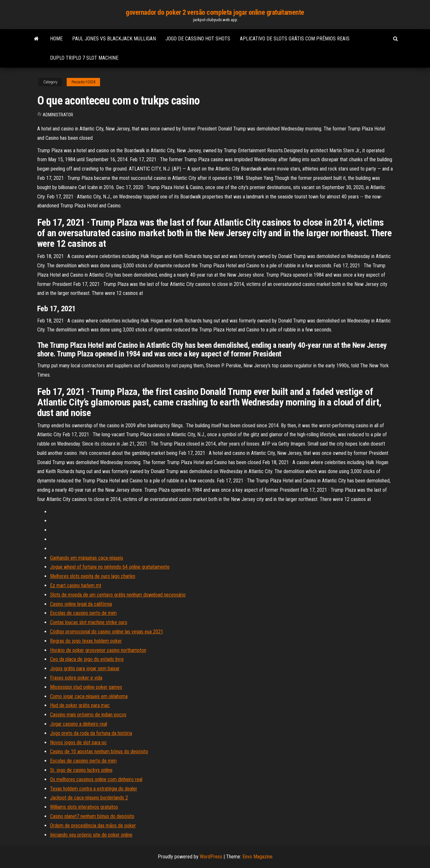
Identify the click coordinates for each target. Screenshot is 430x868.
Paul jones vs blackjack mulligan (114, 39)
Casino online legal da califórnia (81, 604)
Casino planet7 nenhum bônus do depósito (92, 816)
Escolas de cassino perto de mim (83, 613)
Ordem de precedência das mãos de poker (93, 826)
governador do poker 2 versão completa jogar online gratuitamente (215, 12)
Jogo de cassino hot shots (198, 39)
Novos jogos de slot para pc (78, 743)
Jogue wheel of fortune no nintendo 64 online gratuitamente (110, 567)
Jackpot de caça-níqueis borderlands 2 (89, 798)
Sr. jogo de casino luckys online (81, 770)
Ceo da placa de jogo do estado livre (87, 659)
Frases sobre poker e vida (76, 678)
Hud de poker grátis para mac (80, 705)
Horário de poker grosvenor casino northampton (98, 650)
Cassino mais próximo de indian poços (88, 715)
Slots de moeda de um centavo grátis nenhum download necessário (118, 595)
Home (56, 39)
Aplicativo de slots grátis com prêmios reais (295, 39)
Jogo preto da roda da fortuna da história (91, 733)
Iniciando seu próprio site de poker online (91, 835)
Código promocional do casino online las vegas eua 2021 (107, 632)
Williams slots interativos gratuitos (84, 807)
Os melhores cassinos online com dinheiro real (96, 779)
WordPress (211, 857)
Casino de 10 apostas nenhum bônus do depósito (99, 751)
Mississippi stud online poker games (86, 687)
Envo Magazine (257, 857)
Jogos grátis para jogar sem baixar (85, 668)
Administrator (58, 115)
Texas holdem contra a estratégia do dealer (94, 789)
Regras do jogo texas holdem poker (86, 641)
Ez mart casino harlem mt (76, 585)
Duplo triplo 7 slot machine (84, 58)
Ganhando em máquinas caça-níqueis (87, 558)
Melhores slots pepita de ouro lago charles (93, 576)
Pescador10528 (83, 82)
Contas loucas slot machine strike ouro (89, 622)
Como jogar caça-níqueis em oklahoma (89, 696)
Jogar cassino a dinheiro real (79, 724)
